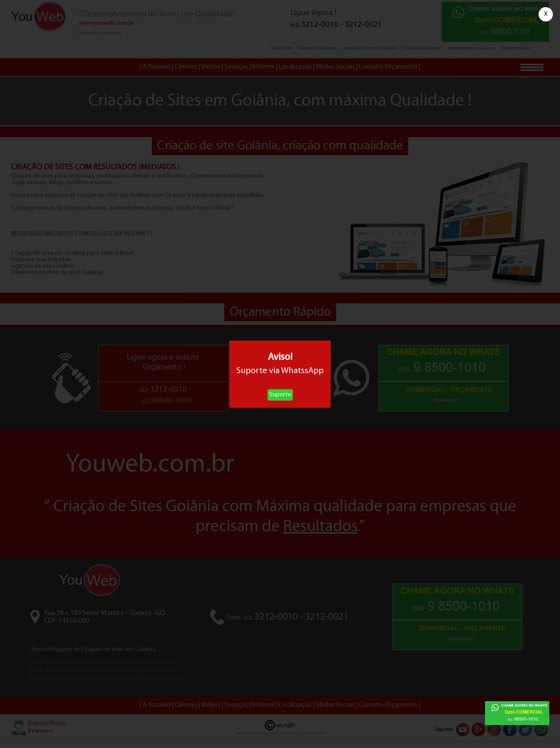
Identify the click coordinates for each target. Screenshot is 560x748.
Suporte (280, 395)
